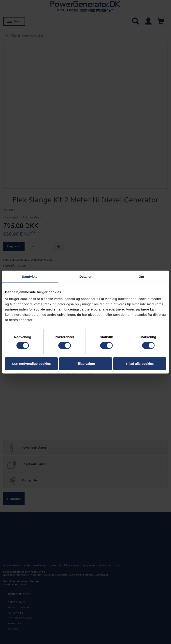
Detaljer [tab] (85, 276)
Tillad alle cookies (140, 364)
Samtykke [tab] (30, 276)
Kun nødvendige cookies (31, 364)
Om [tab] (141, 276)
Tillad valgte (85, 364)
